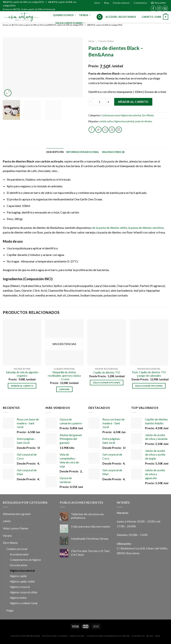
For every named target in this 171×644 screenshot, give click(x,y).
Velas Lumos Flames (16, 528)
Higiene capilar (19, 576)
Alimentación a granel (17, 514)
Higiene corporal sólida (24, 592)
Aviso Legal (77, 636)
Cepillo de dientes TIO (107, 372)
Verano (7, 535)
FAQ (158, 636)
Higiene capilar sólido (22, 581)
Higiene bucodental (131, 115)
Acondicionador (19, 554)
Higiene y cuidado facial (24, 603)
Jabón (7, 521)
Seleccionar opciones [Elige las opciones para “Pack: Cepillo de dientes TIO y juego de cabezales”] (149, 386)
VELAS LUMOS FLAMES (70, 23)
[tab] (55, 152)
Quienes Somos (65, 15)
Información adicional (83, 152)
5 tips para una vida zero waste (91, 526)
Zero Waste (148, 115)
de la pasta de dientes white (110, 228)
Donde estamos (121, 3)
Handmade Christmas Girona (90, 538)
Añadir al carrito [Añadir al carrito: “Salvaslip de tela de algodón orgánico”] (22, 386)
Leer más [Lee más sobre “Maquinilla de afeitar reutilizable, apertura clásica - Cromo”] (64, 389)
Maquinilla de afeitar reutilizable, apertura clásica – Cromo (64, 376)
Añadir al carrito (133, 102)
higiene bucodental (124, 121)
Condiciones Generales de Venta (108, 636)
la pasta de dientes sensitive (146, 228)
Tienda (85, 15)
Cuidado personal (110, 115)
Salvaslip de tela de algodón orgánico (22, 374)
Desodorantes (19, 565)
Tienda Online (106, 41)
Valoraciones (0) (113, 152)
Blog (106, 3)
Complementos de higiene (25, 560)
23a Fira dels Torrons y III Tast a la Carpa (90, 553)
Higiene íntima (18, 598)
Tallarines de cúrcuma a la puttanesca (87, 516)
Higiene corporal (20, 587)
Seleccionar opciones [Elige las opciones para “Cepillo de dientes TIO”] (107, 383)
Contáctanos (140, 3)
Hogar (10, 610)
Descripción (55, 152)
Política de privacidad (26, 636)
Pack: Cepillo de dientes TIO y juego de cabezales (149, 374)
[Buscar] (100, 17)
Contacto (138, 636)
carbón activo (106, 121)
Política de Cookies (55, 636)
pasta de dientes (144, 121)
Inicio (97, 3)
